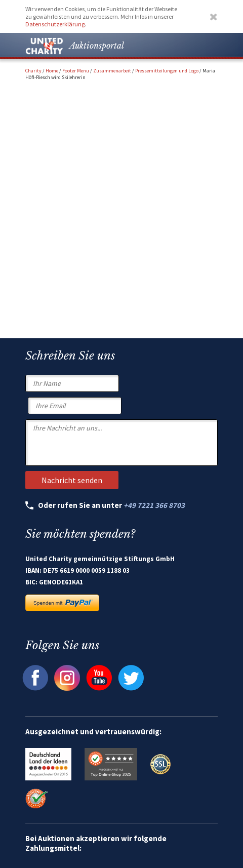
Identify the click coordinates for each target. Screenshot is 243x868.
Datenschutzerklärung (55, 24)
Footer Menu (76, 71)
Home (52, 71)
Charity (33, 71)
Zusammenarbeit (112, 71)
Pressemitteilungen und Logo (167, 71)
